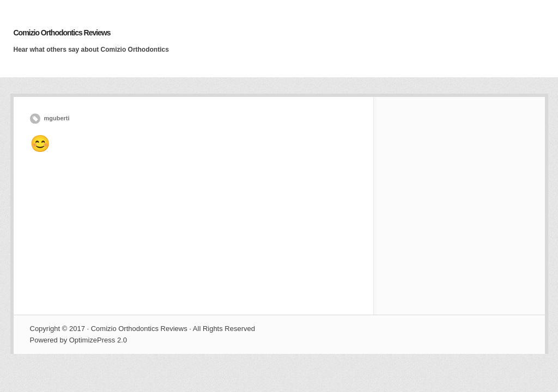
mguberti (57, 118)
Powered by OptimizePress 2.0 (78, 340)
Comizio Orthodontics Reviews (62, 33)
